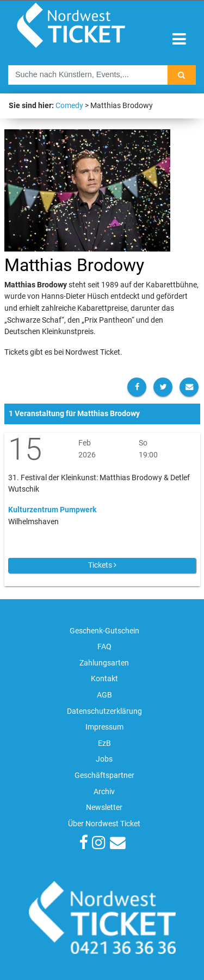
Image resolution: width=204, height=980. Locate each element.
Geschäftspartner (104, 775)
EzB (104, 743)
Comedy (69, 106)
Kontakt (104, 679)
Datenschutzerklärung (104, 711)
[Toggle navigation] (179, 39)
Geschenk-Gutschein (104, 631)
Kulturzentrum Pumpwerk (52, 510)
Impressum (104, 727)
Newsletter (104, 808)
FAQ (104, 647)
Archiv (104, 792)
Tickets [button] (102, 565)
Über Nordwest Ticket (104, 824)
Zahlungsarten (104, 663)
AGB (104, 695)
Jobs (104, 759)
